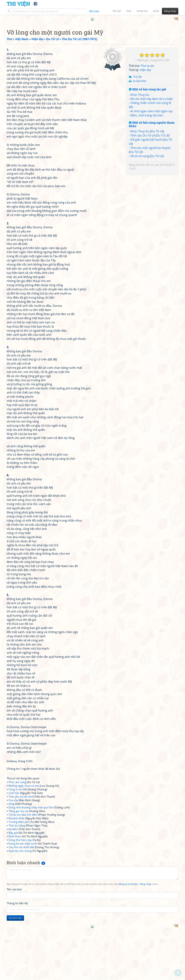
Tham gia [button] (142, 11)
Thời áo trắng (17, 873)
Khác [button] (156, 11)
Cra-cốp (13, 847)
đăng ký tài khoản (128, 931)
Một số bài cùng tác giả (148, 182)
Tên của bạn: (15, 936)
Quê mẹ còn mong (20, 898)
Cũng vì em (15, 836)
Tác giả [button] (117, 11)
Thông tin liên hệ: (17, 950)
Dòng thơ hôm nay (20, 887)
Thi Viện (18, 4)
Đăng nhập (170, 11)
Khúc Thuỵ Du (140, 187)
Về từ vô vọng (140, 248)
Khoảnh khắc (17, 865)
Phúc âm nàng (17, 829)
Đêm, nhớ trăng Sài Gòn (147, 208)
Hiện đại (145, 162)
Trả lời (137, 169)
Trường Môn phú (19, 869)
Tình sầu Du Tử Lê (143, 228)
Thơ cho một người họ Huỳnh (150, 240)
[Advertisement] (92, 42)
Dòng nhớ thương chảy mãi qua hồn (31, 855)
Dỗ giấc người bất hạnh (146, 232)
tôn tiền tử (147, 257)
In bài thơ (140, 173)
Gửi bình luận (15, 965)
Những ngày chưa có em (24, 833)
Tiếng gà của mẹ (19, 858)
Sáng (11, 851)
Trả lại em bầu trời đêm (23, 862)
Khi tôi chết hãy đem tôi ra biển (152, 191)
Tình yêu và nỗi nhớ (21, 844)
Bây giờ (13, 880)
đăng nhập (145, 931)
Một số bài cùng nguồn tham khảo (152, 217)
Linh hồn (14, 840)
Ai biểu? (13, 876)
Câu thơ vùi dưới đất (21, 894)
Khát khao (15, 883)
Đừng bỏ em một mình (23, 891)
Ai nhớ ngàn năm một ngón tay (151, 204)
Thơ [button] (129, 11)
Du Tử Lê (157, 224)
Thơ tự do (147, 158)
